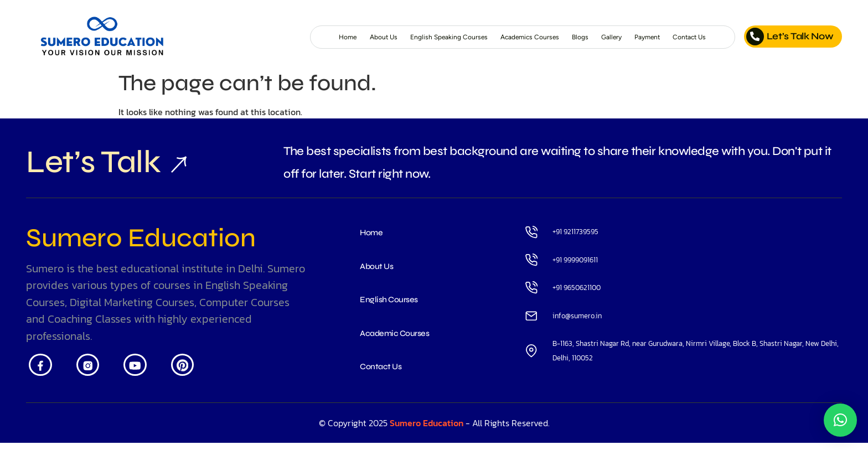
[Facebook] (43, 375)
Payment (630, 37)
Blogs (547, 37)
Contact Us (684, 37)
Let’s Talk (100, 165)
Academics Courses (482, 37)
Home (243, 37)
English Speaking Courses (374, 37)
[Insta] (95, 375)
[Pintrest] (201, 375)
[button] (840, 420)
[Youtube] (149, 375)
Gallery (585, 37)
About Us (288, 37)
